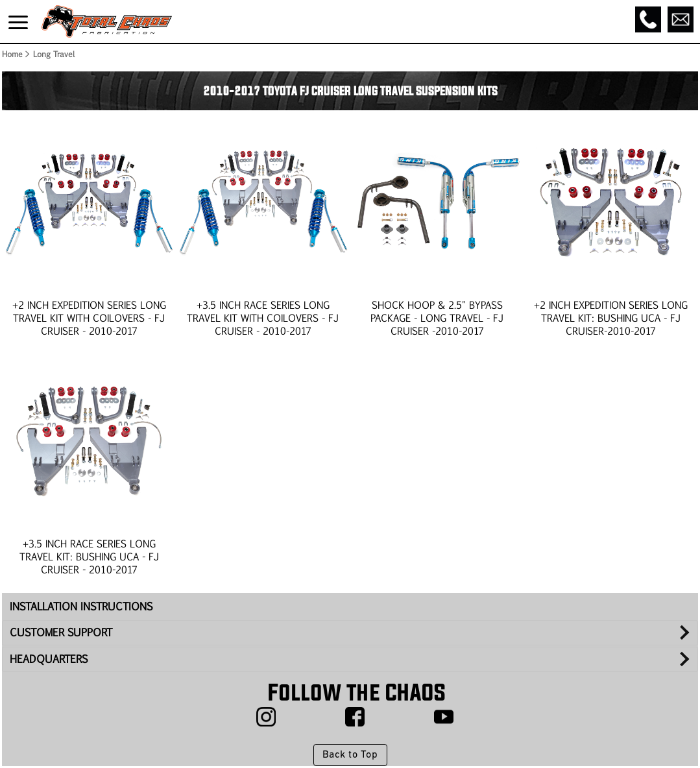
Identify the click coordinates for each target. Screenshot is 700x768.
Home (12, 54)
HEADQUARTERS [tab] (49, 659)
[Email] (681, 19)
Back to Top (350, 755)
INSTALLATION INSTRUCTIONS (81, 606)
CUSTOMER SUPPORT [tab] (61, 632)
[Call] (648, 19)
